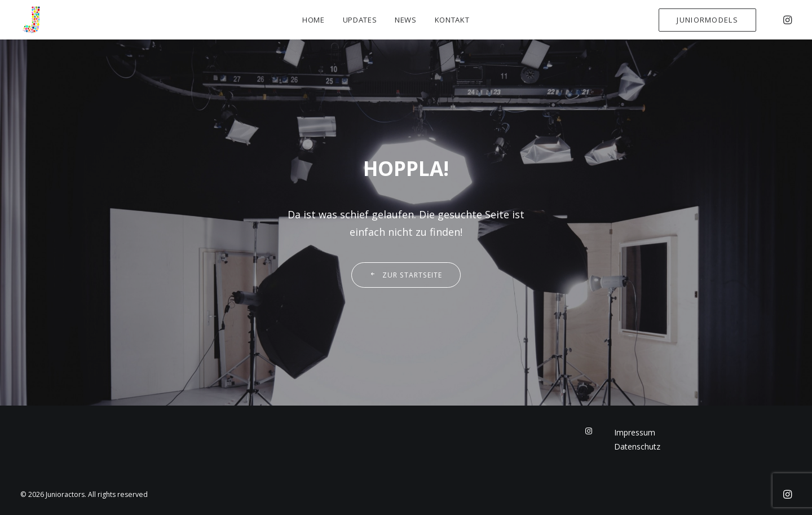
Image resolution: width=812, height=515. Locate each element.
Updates (360, 20)
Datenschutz (637, 446)
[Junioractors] (32, 20)
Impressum (635, 432)
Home (314, 20)
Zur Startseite (406, 275)
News (406, 20)
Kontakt (452, 20)
